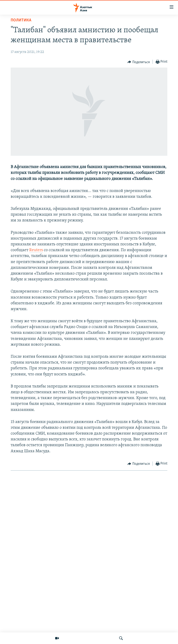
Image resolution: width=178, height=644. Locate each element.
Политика (21, 20)
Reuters (36, 250)
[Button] (139, 62)
